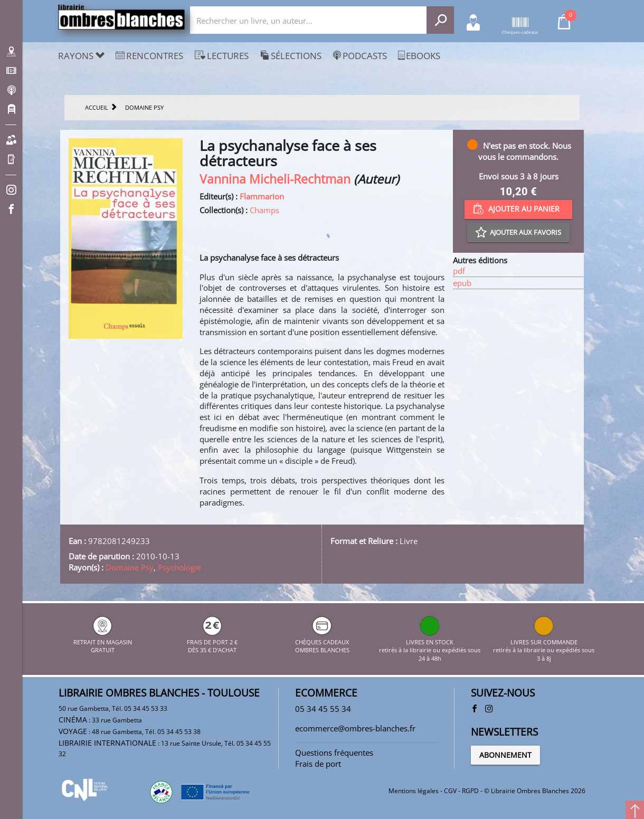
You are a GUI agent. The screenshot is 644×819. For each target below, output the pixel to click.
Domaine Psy (130, 567)
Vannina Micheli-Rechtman (275, 179)
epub (462, 283)
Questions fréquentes (334, 753)
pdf (459, 271)
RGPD (470, 791)
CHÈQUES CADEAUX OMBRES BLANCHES (322, 642)
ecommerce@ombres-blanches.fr (355, 728)
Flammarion (262, 196)
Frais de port (318, 764)
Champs (264, 210)
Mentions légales (414, 791)
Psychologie (179, 567)
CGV (450, 791)
